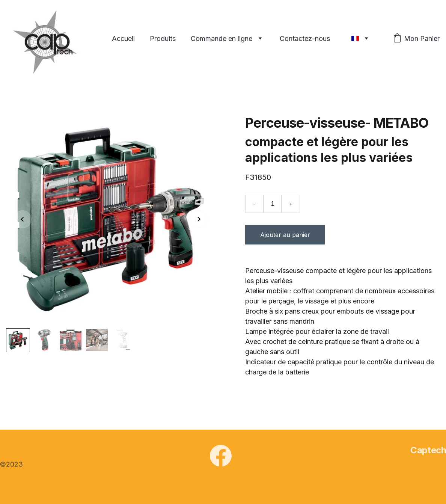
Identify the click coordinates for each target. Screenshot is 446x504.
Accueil (123, 38)
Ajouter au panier (285, 235)
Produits (163, 38)
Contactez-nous (305, 38)
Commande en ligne (221, 38)
